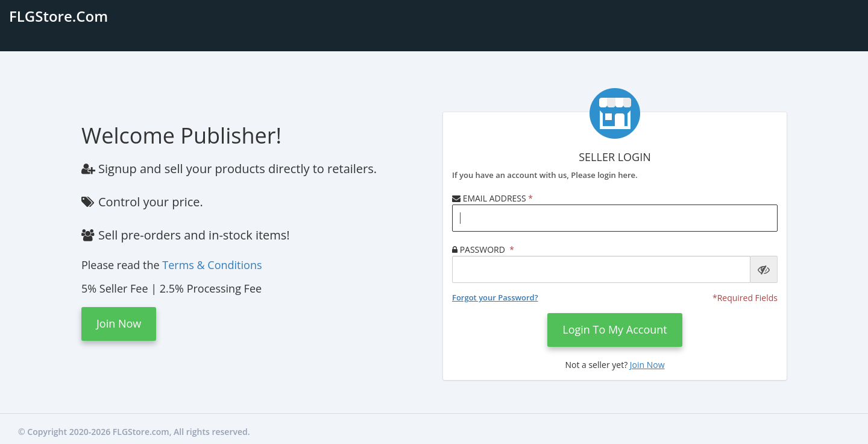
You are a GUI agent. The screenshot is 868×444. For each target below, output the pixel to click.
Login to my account (615, 329)
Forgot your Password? (495, 297)
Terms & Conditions (212, 265)
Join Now (119, 323)
